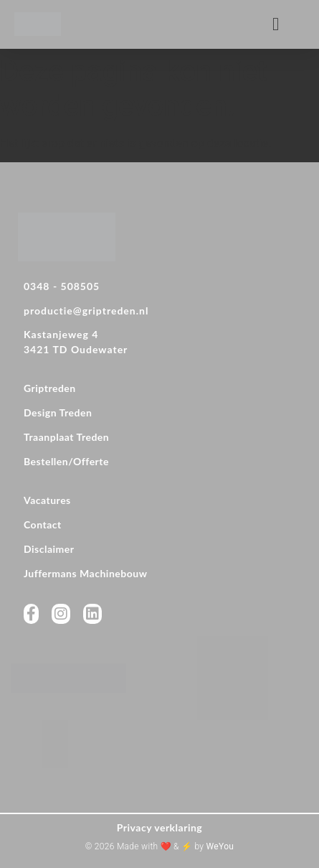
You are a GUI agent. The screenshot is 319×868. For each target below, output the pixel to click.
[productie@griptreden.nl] (159, 312)
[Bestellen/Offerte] (159, 463)
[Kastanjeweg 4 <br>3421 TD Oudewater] (159, 344)
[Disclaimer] (159, 551)
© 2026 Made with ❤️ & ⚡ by (159, 846)
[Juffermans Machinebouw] (159, 575)
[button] (276, 24)
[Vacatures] (159, 502)
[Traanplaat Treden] (159, 439)
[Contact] (159, 526)
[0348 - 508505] (159, 288)
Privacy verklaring (160, 827)
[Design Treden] (159, 414)
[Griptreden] (159, 390)
